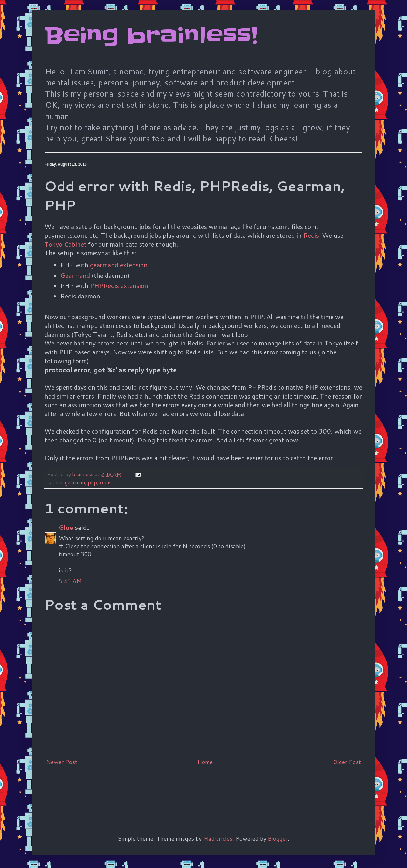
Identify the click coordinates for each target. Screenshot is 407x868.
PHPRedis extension (119, 285)
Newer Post (62, 762)
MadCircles (218, 838)
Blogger (278, 838)
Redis (311, 235)
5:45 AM (70, 581)
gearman (75, 482)
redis (106, 482)
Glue (66, 527)
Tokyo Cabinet (66, 244)
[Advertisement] (160, 790)
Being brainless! (151, 36)
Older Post (347, 762)
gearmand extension (119, 265)
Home (205, 762)
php (92, 482)
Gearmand (75, 275)
